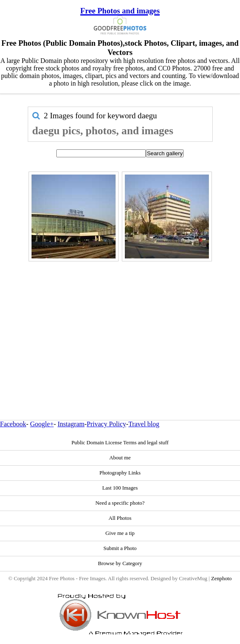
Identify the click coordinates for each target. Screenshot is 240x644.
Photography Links (120, 473)
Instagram (71, 424)
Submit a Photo (120, 548)
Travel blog (144, 424)
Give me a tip (120, 533)
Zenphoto (221, 579)
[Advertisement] (120, 323)
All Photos (120, 518)
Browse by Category (120, 563)
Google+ (42, 424)
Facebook (13, 424)
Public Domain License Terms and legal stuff (120, 443)
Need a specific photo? (120, 503)
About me (120, 458)
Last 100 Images (120, 488)
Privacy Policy (106, 424)
